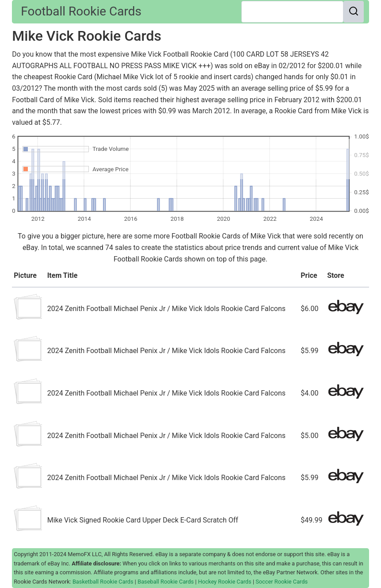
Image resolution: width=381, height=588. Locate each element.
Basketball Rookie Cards (103, 582)
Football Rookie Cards (81, 11)
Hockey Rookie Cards (225, 582)
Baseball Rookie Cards (166, 582)
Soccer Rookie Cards (282, 582)
